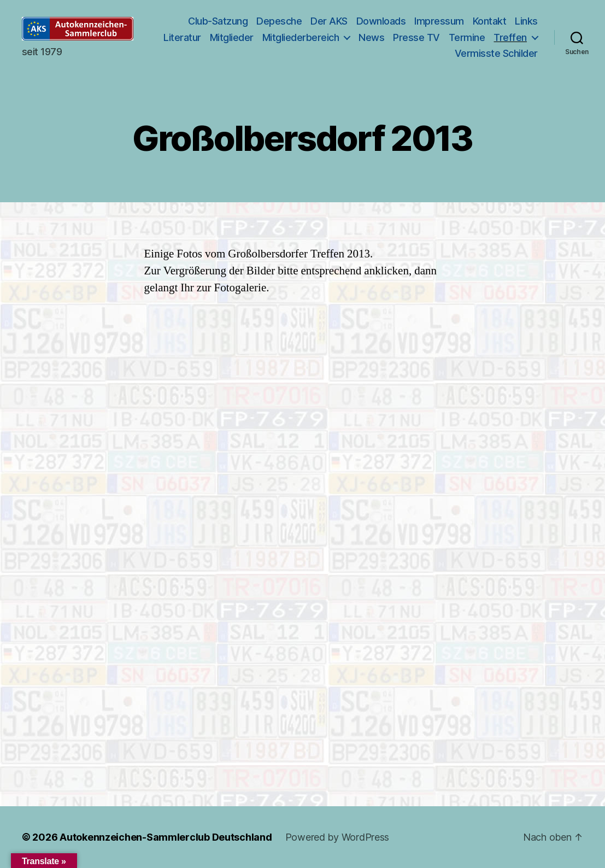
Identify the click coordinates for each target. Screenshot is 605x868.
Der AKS (329, 21)
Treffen (418, 53)
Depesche (279, 21)
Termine (519, 37)
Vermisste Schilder (496, 53)
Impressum (439, 21)
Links (526, 21)
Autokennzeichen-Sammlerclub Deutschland (166, 837)
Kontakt (490, 21)
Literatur (235, 37)
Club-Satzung (218, 21)
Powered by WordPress (337, 837)
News (424, 37)
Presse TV (469, 37)
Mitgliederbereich (353, 37)
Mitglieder (284, 37)
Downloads (381, 21)
